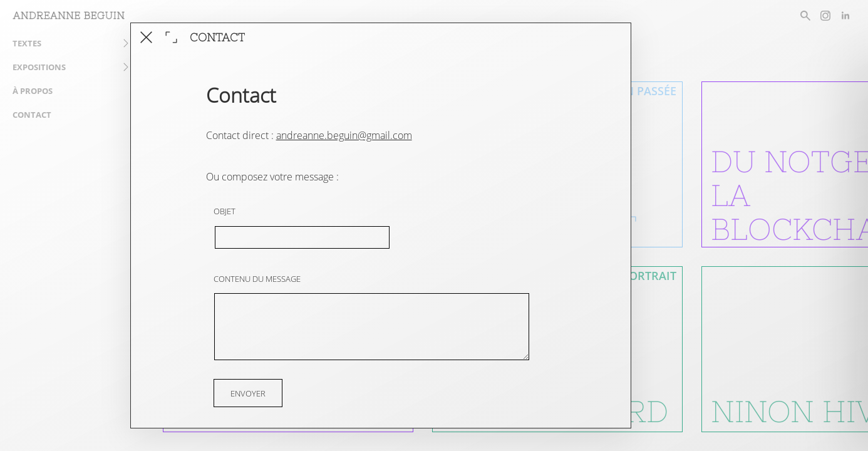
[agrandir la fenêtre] (171, 37)
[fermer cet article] (146, 37)
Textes (27, 43)
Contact (32, 115)
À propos (33, 91)
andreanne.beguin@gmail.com (344, 135)
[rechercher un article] (805, 16)
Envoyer (248, 393)
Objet (225, 211)
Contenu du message (257, 279)
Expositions (39, 67)
